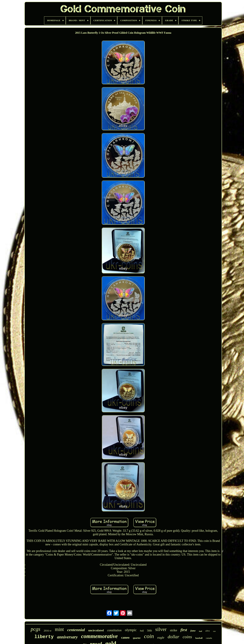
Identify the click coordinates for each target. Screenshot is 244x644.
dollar (174, 637)
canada (209, 638)
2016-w (48, 631)
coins (187, 637)
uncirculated (96, 630)
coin (149, 636)
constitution (114, 630)
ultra (207, 631)
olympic (131, 630)
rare (214, 631)
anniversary (67, 637)
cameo (125, 638)
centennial (76, 630)
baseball (199, 638)
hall (200, 631)
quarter (137, 638)
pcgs (35, 629)
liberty (44, 637)
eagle (161, 637)
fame (193, 631)
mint (59, 629)
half (142, 631)
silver (161, 629)
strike (174, 630)
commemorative (99, 636)
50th (149, 631)
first (184, 630)
